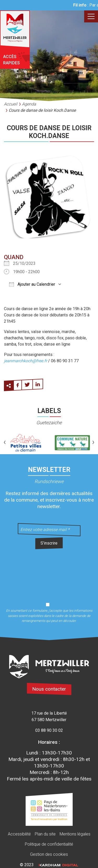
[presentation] (49, 573)
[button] (5, 443)
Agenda (29, 104)
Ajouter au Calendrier (32, 284)
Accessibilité (19, 834)
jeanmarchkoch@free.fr (25, 361)
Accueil (11, 104)
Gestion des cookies (49, 854)
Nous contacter (49, 689)
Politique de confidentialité (49, 844)
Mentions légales (75, 834)
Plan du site (45, 834)
